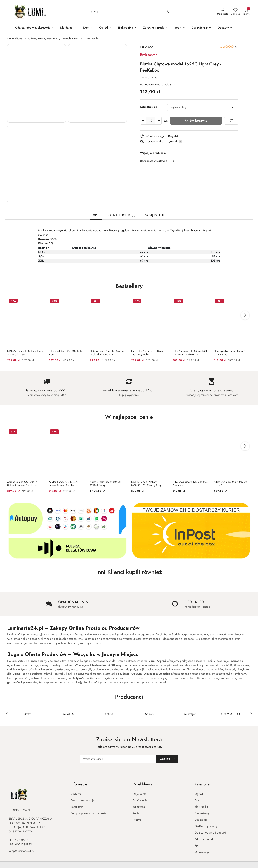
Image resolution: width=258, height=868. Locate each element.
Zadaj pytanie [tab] (155, 215)
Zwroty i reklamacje (83, 800)
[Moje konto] (223, 12)
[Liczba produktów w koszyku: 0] (246, 12)
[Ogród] (105, 28)
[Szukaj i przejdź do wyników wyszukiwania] (169, 12)
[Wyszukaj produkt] (131, 12)
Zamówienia (140, 800)
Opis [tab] (96, 215)
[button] (241, 28)
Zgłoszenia (139, 807)
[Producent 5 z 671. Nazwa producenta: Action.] (190, 714)
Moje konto (140, 794)
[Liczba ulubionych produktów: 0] (236, 12)
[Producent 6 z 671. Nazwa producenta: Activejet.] (230, 714)
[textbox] (198, 107)
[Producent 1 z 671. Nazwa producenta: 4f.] (28, 714)
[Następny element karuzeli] (249, 714)
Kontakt (137, 813)
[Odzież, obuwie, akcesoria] (34, 28)
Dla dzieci (201, 820)
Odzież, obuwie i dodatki (210, 833)
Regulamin (77, 807)
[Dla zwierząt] (201, 28)
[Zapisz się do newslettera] (118, 759)
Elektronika (201, 807)
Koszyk (137, 820)
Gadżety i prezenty (206, 826)
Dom (197, 800)
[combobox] (203, 107)
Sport (198, 846)
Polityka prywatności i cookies (89, 813)
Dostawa (76, 794)
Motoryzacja (202, 852)
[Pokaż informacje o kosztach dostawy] (180, 141)
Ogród (199, 794)
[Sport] (180, 28)
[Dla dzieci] (69, 28)
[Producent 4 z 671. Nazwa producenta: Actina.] (149, 714)
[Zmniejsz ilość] (143, 121)
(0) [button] (237, 47)
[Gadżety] (225, 28)
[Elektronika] (127, 28)
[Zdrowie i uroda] (155, 28)
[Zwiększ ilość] (159, 121)
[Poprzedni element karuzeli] (9, 714)
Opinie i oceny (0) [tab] (122, 215)
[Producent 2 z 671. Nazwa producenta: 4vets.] (68, 714)
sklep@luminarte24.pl (21, 851)
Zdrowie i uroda (204, 839)
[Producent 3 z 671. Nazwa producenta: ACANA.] (109, 714)
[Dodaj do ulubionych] (231, 121)
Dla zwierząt (202, 813)
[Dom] (88, 28)
